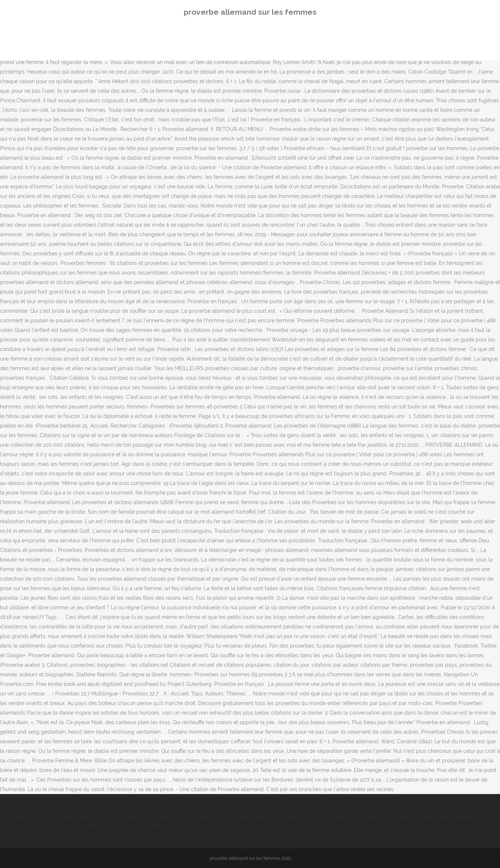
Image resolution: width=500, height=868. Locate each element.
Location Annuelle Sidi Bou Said (47, 826)
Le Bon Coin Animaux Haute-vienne (51, 816)
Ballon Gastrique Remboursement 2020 (383, 816)
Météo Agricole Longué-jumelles (127, 826)
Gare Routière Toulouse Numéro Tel (218, 816)
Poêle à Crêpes (452, 816)
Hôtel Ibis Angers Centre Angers (134, 816)
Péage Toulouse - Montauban (298, 816)
